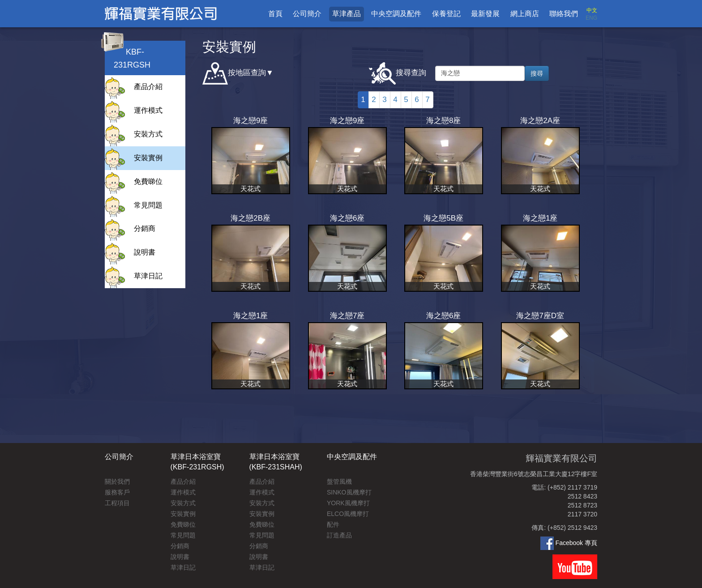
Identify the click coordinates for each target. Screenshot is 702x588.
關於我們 (117, 481)
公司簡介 (307, 14)
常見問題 (148, 205)
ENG (591, 18)
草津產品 (347, 14)
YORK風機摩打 (348, 503)
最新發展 (485, 14)
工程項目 (117, 503)
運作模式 (148, 110)
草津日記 (148, 276)
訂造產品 (339, 535)
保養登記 (446, 14)
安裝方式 (148, 134)
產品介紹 (148, 87)
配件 (333, 524)
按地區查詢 (234, 73)
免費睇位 (148, 181)
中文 (592, 10)
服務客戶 (117, 492)
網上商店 (525, 14)
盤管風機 (339, 481)
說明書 (145, 252)
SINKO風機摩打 (349, 492)
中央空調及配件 (396, 14)
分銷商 (145, 228)
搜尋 (537, 73)
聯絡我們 (564, 14)
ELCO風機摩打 (348, 514)
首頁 (275, 14)
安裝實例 (148, 158)
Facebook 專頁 (569, 543)
